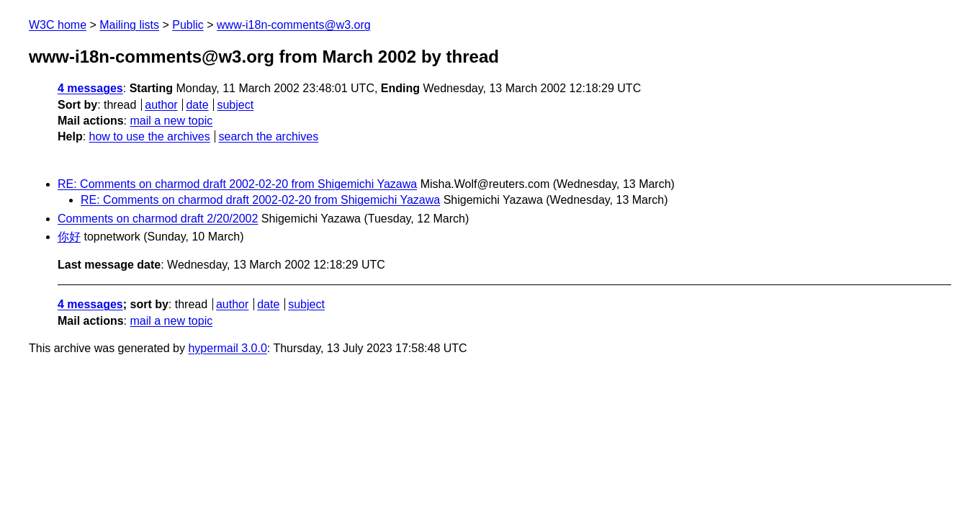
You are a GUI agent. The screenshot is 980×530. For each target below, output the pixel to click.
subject (235, 105)
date (197, 105)
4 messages (90, 88)
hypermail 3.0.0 (227, 348)
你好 (69, 237)
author (161, 105)
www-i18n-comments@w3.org (294, 25)
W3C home (58, 25)
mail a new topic (171, 121)
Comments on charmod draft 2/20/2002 (158, 219)
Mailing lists (129, 25)
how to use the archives (150, 136)
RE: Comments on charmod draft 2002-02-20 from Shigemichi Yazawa (237, 184)
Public (188, 25)
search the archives (269, 136)
